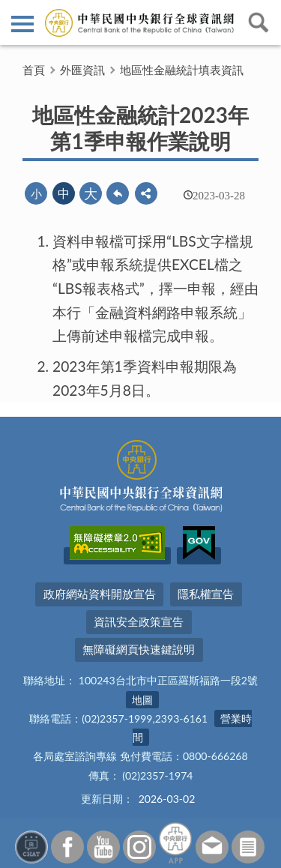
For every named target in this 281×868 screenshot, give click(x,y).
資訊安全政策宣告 (139, 621)
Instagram (139, 847)
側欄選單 (22, 24)
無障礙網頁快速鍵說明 (139, 649)
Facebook (67, 847)
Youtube (103, 847)
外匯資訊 (82, 70)
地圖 (142, 700)
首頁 (34, 70)
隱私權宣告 (206, 594)
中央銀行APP (175, 843)
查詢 (259, 22)
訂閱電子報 (248, 847)
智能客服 (31, 847)
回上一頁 (118, 193)
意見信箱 (212, 847)
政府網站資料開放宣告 (100, 594)
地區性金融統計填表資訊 (182, 70)
